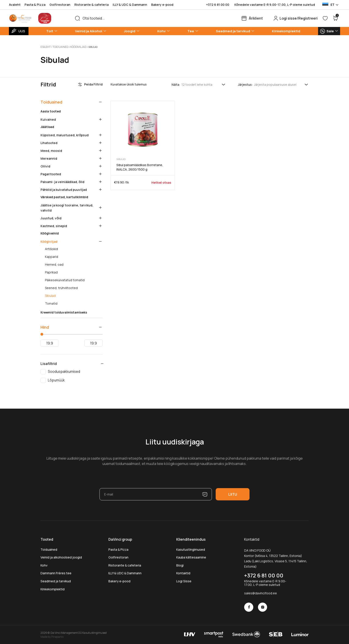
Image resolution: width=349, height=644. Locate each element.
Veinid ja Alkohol (89, 31)
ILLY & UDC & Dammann (130, 5)
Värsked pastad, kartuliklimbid (64, 196)
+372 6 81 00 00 (218, 5)
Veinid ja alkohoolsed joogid (61, 557)
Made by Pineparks (52, 636)
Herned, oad (54, 264)
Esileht (45, 47)
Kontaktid (183, 572)
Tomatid (51, 303)
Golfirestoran (60, 5)
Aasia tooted (51, 111)
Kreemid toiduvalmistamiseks (64, 312)
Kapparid (52, 256)
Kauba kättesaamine (191, 557)
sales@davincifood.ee (261, 592)
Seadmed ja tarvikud (233, 31)
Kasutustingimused (191, 549)
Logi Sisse (184, 580)
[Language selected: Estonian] (330, 5)
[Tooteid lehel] (204, 84)
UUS (22, 31)
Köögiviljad (74, 47)
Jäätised (47, 126)
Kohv (161, 31)
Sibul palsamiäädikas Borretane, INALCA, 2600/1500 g (140, 166)
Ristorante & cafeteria (91, 5)
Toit (50, 31)
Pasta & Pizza (35, 5)
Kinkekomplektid (286, 31)
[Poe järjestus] (281, 84)
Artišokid (51, 248)
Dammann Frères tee (56, 572)
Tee (191, 31)
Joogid (130, 31)
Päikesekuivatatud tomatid (65, 279)
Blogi (180, 565)
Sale (330, 31)
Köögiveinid (50, 233)
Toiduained (58, 47)
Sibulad (50, 295)
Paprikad (51, 272)
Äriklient (256, 18)
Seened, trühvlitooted (61, 287)
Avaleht (15, 5)
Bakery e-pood (162, 5)
